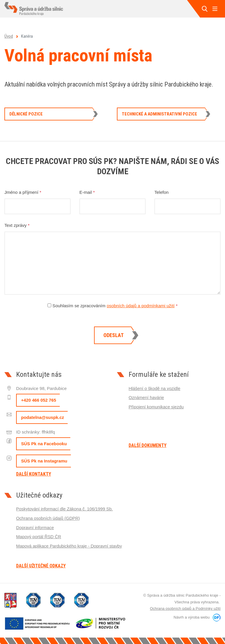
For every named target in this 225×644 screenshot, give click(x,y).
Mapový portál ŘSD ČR (39, 536)
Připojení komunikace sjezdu (157, 406)
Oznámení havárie (147, 397)
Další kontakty (34, 474)
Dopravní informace (35, 527)
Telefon (161, 192)
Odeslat (114, 335)
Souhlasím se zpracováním (112, 306)
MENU (215, 9)
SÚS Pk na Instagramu (45, 461)
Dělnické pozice (26, 114)
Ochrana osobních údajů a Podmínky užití (185, 608)
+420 (39, 400)
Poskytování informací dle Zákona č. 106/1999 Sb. (65, 509)
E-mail (87, 192)
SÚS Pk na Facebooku (44, 444)
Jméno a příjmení (23, 192)
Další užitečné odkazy (41, 566)
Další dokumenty (148, 446)
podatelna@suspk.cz (43, 418)
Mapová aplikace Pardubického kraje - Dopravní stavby (70, 545)
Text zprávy (17, 225)
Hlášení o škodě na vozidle (155, 388)
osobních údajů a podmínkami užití (141, 306)
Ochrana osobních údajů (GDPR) (48, 518)
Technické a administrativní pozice (160, 114)
